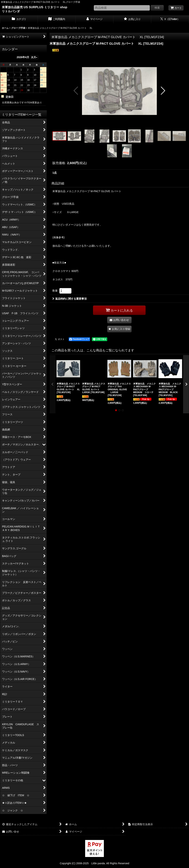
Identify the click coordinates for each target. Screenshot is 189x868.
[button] (76, 91)
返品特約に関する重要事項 (70, 299)
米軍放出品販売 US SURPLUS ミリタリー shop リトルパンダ (35, 9)
